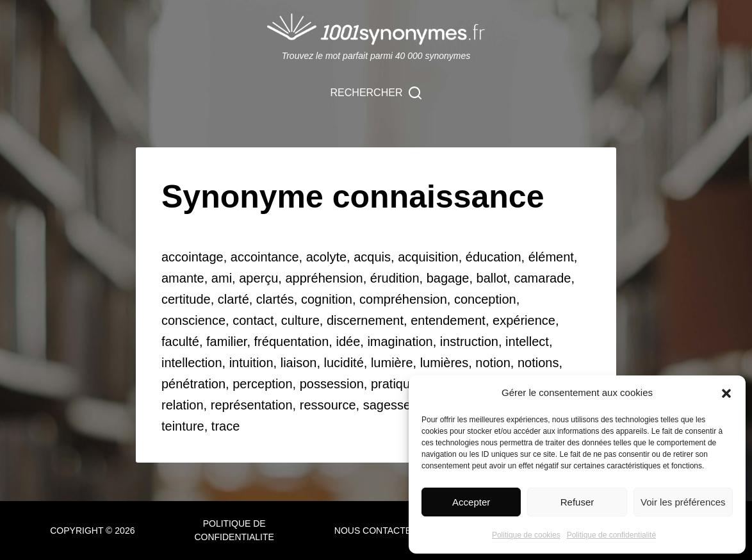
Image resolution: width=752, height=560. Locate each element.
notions (538, 363)
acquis (372, 257)
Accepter (471, 502)
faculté (180, 342)
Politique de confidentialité (611, 535)
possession (332, 384)
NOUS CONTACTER (376, 531)
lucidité (344, 363)
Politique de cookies (526, 535)
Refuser (577, 502)
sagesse (387, 405)
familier (226, 342)
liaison (299, 363)
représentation (252, 405)
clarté (233, 299)
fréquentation (292, 342)
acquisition (428, 257)
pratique (394, 384)
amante (183, 278)
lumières (445, 363)
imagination (400, 342)
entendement (448, 320)
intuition (251, 363)
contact (253, 320)
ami (222, 278)
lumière (392, 363)
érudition (395, 278)
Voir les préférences (683, 502)
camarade (542, 278)
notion (493, 363)
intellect (527, 342)
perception (262, 384)
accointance (265, 257)
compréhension (403, 299)
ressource (328, 405)
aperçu (258, 278)
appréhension (324, 278)
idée (348, 342)
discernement (365, 320)
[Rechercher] (376, 93)
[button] (726, 393)
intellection (192, 363)
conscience (193, 320)
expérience (524, 320)
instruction (469, 342)
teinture (183, 426)
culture (300, 320)
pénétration (193, 384)
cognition (327, 299)
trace (225, 426)
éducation (494, 257)
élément (551, 257)
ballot (492, 278)
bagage (448, 278)
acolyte (326, 257)
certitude (186, 299)
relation (183, 405)
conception (485, 299)
